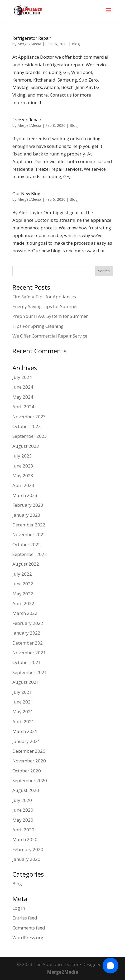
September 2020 (30, 780)
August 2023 (26, 446)
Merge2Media (29, 44)
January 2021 (26, 741)
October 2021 (27, 662)
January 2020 (26, 859)
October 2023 (27, 426)
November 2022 (29, 534)
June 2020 (23, 810)
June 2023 (23, 466)
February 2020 (28, 849)
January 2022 (26, 633)
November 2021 (29, 653)
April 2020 (23, 830)
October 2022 (27, 544)
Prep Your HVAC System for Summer (50, 316)
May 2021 (23, 712)
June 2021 (23, 702)
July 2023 (22, 456)
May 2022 (23, 594)
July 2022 (22, 574)
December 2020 (29, 751)
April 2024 (23, 407)
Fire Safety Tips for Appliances (44, 297)
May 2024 (23, 397)
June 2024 (23, 387)
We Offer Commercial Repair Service (50, 336)
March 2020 (25, 839)
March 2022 (25, 613)
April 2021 (23, 722)
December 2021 (29, 643)
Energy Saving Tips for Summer (45, 306)
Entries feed (25, 918)
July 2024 (22, 377)
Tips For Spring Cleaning (38, 326)
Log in (19, 908)
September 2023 (30, 436)
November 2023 (29, 417)
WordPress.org (28, 938)
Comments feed (29, 928)
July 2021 (22, 692)
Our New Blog (26, 194)
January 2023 (26, 515)
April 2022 (23, 603)
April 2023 (23, 485)
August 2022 (26, 564)
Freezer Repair (27, 120)
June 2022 (23, 584)
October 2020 (27, 771)
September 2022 (30, 554)
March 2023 (25, 495)
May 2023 (23, 476)
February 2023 (28, 505)
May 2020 (23, 820)
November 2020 (29, 761)
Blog (76, 44)
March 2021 (25, 731)
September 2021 (30, 672)
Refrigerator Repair (32, 38)
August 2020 (26, 790)
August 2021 (26, 682)
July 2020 (22, 800)
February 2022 (28, 623)
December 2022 (29, 525)
